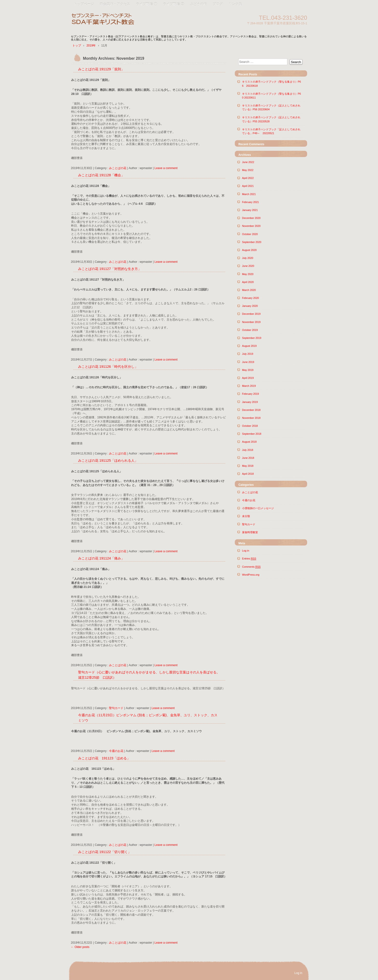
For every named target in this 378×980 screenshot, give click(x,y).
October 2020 (250, 234)
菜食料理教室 (250, 532)
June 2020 (248, 266)
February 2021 (250, 202)
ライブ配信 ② (174, 4)
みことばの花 (118, 168)
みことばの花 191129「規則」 (101, 69)
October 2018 (250, 426)
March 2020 (249, 290)
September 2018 (252, 434)
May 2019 (248, 370)
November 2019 (251, 322)
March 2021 (249, 194)
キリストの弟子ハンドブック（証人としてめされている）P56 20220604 (271, 107)
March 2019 (249, 386)
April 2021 (248, 186)
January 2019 (250, 402)
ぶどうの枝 (198, 4)
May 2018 (248, 466)
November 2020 (251, 226)
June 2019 (248, 362)
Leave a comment (166, 168)
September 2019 (252, 338)
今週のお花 (116, 751)
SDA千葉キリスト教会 (126, 20)
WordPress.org (251, 575)
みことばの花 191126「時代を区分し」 (108, 367)
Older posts (80, 947)
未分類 (246, 516)
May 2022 (248, 170)
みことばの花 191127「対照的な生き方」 (110, 269)
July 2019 (248, 354)
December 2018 (251, 410)
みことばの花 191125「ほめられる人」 (108, 460)
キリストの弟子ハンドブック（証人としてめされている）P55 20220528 (271, 119)
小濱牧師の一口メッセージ (258, 508)
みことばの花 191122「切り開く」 (105, 852)
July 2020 (248, 258)
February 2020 (250, 298)
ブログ (218, 4)
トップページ (84, 4)
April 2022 (248, 178)
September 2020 (252, 242)
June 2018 (248, 458)
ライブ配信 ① (147, 4)
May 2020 (248, 274)
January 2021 (250, 210)
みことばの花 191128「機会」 (101, 175)
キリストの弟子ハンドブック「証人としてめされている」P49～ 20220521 (271, 131)
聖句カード (116, 708)
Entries (249, 559)
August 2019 (249, 346)
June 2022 (248, 162)
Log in (246, 551)
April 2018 (248, 474)
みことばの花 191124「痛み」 (101, 558)
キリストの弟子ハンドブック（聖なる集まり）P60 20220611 (271, 96)
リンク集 (235, 4)
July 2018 (248, 450)
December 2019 (251, 314)
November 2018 (251, 418)
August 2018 (249, 442)
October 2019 (250, 330)
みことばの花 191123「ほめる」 (104, 758)
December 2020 (251, 218)
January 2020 (250, 306)
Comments (251, 567)
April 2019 (248, 378)
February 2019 (250, 394)
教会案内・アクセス (115, 4)
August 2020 (249, 250)
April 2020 (248, 282)
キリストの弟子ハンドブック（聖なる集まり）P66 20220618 (271, 84)
